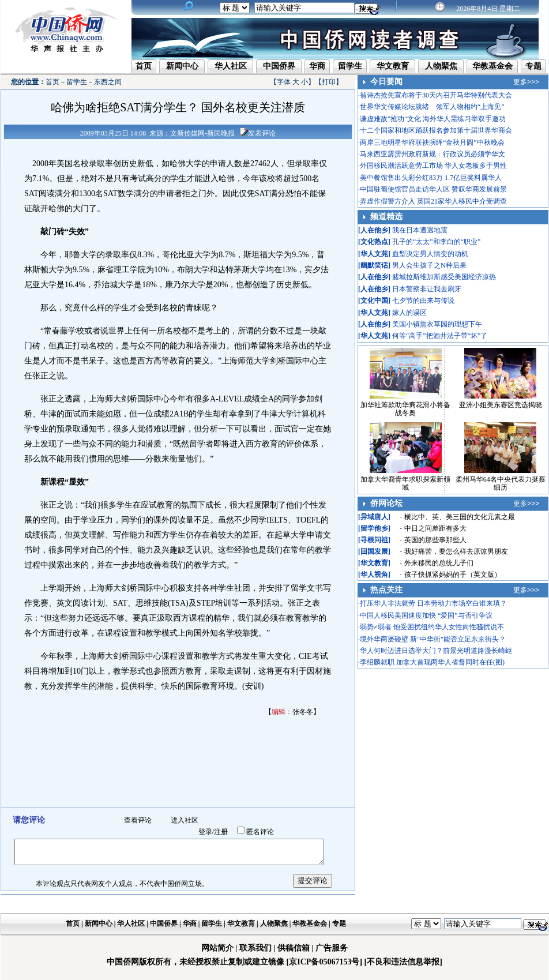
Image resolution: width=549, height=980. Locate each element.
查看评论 (138, 820)
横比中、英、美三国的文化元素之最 (460, 517)
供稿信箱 (294, 948)
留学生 (350, 66)
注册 (221, 832)
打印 (329, 82)
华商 (317, 66)
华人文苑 (374, 254)
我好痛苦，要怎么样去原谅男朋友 (456, 551)
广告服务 (332, 948)
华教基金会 (492, 66)
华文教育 (393, 66)
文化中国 (374, 301)
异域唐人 (374, 517)
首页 (144, 66)
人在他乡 (374, 230)
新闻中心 (182, 66)
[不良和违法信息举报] (403, 962)
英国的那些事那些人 (435, 540)
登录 (205, 832)
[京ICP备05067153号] (324, 962)
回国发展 (374, 551)
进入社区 (185, 820)
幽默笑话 (374, 265)
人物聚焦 (441, 66)
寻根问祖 (374, 540)
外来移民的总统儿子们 (439, 563)
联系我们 (255, 948)
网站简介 (217, 948)
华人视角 (374, 575)
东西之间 (108, 82)
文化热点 (374, 242)
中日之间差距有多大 (435, 528)
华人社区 (231, 66)
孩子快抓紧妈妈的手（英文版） (453, 575)
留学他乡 (374, 528)
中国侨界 (279, 66)
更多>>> (526, 82)
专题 (533, 66)
